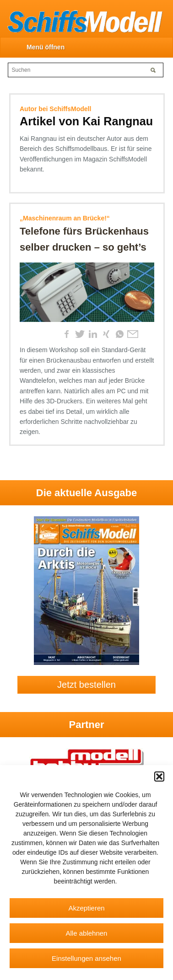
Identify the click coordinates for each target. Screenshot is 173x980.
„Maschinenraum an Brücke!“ (65, 218)
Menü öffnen (46, 47)
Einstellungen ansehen (86, 958)
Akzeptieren (86, 908)
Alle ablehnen (87, 933)
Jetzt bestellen (86, 685)
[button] (159, 777)
